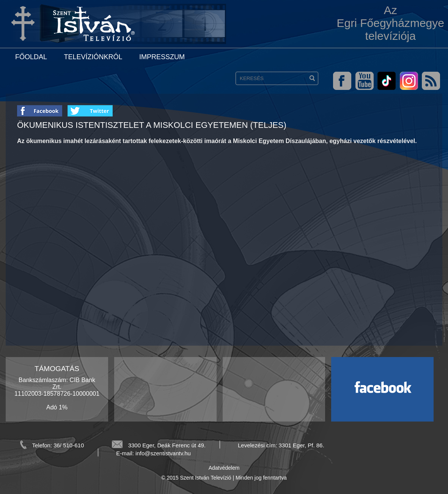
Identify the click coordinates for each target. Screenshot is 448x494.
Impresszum (162, 57)
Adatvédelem (224, 468)
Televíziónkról (93, 57)
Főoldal (31, 57)
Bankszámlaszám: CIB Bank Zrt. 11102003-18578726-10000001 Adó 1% (57, 394)
